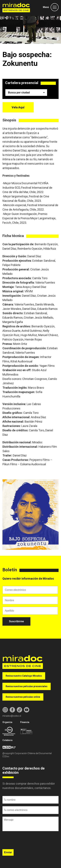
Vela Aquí (18, 107)
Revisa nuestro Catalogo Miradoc (24, 676)
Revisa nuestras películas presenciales (27, 686)
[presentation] (27, 841)
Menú (46, 7)
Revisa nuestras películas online (23, 697)
